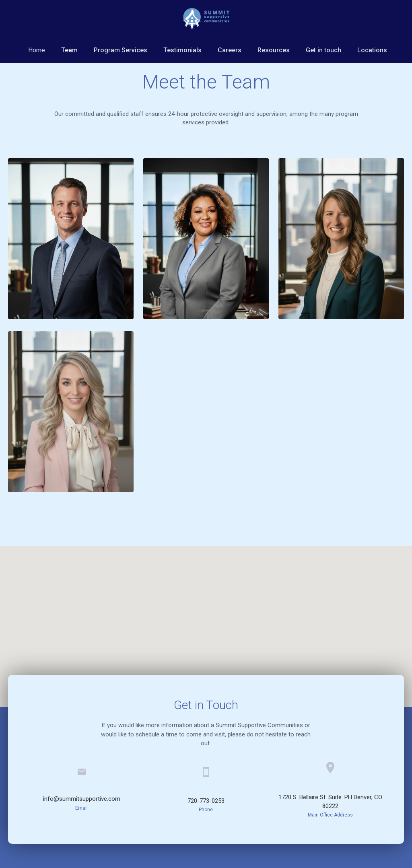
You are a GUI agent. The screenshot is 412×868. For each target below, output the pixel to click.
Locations (372, 50)
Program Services (121, 50)
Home (37, 50)
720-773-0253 (206, 801)
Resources (274, 50)
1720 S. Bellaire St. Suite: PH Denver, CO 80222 (330, 802)
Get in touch (323, 50)
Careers (230, 50)
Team (69, 50)
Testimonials (182, 50)
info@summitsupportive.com (82, 799)
